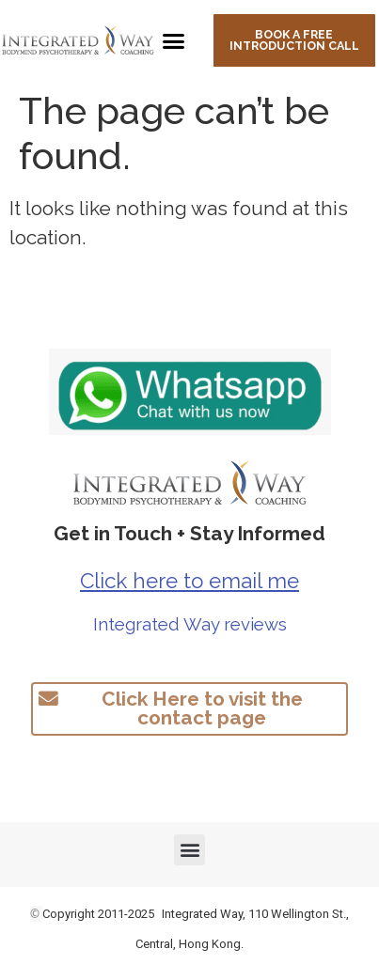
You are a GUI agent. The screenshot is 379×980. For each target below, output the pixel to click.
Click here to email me (189, 581)
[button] (174, 40)
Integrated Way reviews (190, 624)
